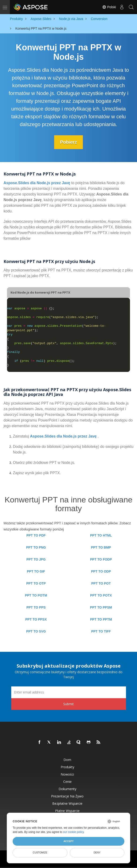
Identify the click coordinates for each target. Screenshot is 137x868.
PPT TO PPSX (36, 619)
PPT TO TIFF (101, 631)
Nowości (67, 774)
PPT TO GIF (36, 571)
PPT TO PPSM (101, 607)
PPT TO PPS (36, 607)
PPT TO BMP (101, 547)
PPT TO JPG (36, 559)
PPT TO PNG (36, 547)
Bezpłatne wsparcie (67, 803)
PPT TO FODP (101, 559)
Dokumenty (67, 789)
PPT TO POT (101, 583)
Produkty (67, 767)
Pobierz (68, 142)
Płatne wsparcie (67, 811)
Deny (97, 852)
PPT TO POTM (36, 595)
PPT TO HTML (101, 535)
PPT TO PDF (36, 535)
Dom (67, 760)
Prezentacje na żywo (67, 796)
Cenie (67, 782)
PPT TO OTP (36, 583)
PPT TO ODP (101, 571)
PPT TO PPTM (101, 619)
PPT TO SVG (36, 631)
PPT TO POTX (101, 595)
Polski (109, 7)
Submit (68, 704)
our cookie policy (73, 832)
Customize (40, 852)
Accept (68, 841)
